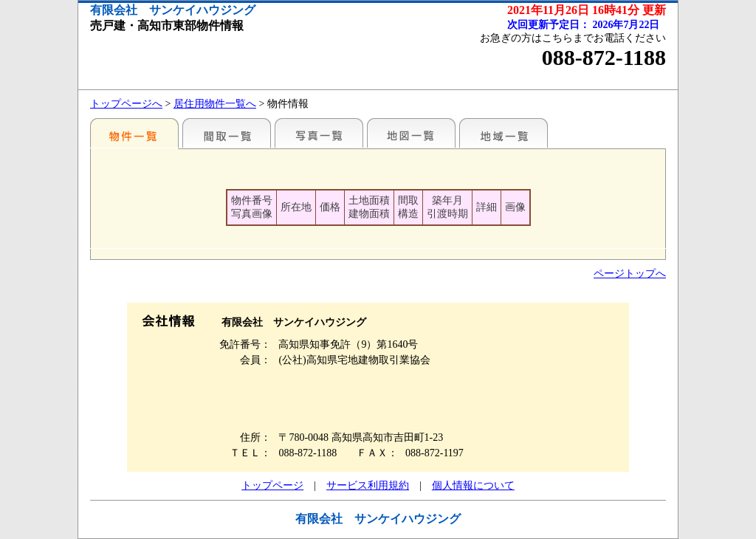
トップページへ (126, 104)
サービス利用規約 (368, 485)
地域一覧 (504, 133)
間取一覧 (227, 133)
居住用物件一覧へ (215, 104)
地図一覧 (411, 133)
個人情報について (473, 485)
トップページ (272, 485)
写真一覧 (319, 133)
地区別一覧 (134, 133)
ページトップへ (630, 274)
